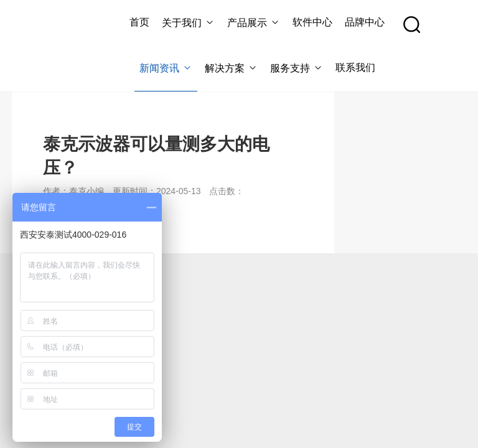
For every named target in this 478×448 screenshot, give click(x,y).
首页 (139, 22)
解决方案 (231, 68)
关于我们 (188, 23)
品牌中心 (365, 22)
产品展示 (254, 23)
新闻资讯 (166, 68)
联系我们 (355, 68)
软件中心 (312, 22)
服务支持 (297, 68)
